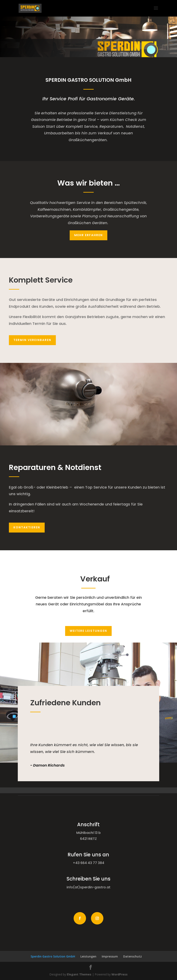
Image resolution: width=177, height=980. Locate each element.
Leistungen (88, 956)
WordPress (120, 974)
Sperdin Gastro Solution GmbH (53, 956)
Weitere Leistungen (88, 631)
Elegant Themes (79, 974)
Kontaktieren (27, 527)
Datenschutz (133, 956)
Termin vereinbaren (32, 340)
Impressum (110, 956)
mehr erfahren (88, 235)
